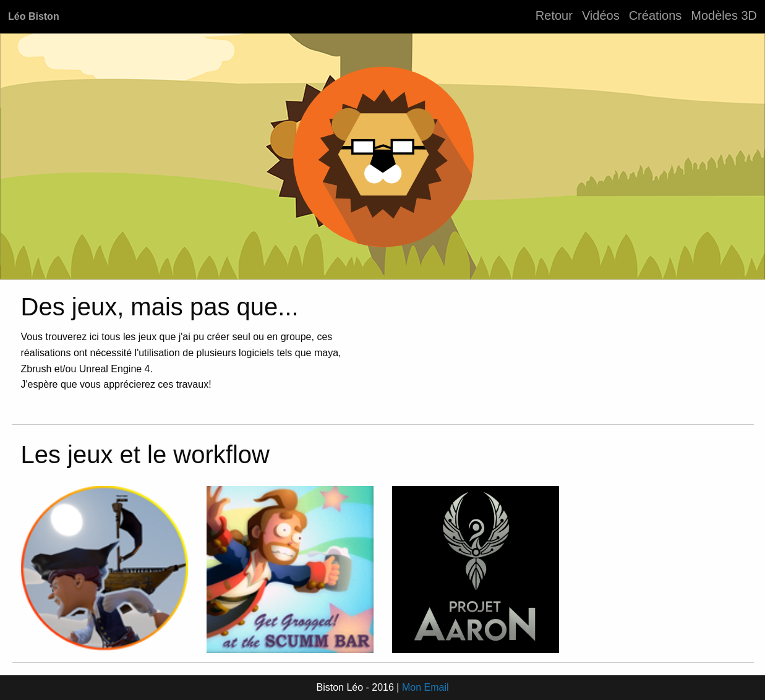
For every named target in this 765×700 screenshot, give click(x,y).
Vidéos (601, 15)
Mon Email (425, 687)
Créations (656, 15)
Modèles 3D (724, 15)
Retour (554, 15)
